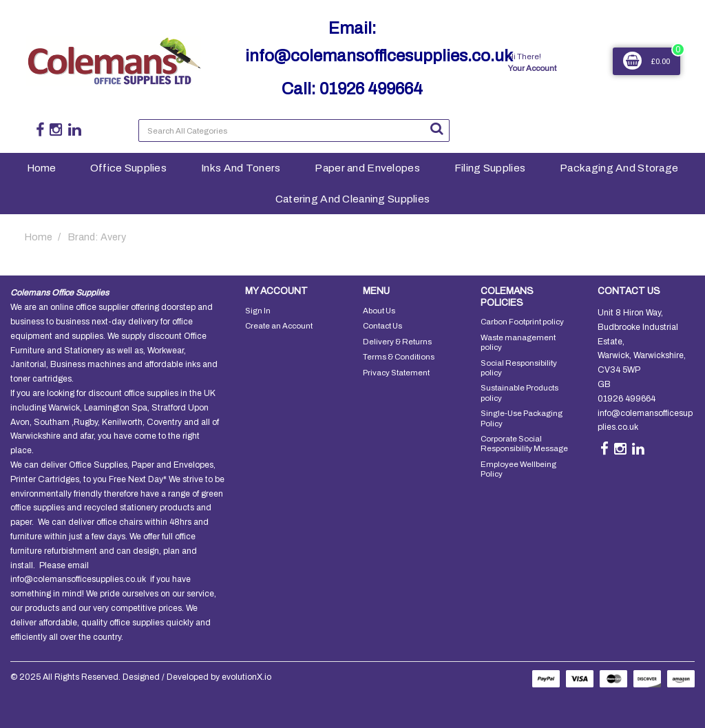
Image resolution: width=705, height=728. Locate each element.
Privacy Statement (396, 373)
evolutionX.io (246, 677)
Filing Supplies (490, 168)
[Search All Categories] (294, 131)
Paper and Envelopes (367, 168)
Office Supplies (128, 168)
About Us (379, 311)
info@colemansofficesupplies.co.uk (379, 56)
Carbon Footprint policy (522, 322)
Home (41, 168)
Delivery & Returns (397, 342)
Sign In (258, 311)
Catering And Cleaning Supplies (353, 199)
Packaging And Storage (619, 168)
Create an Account (279, 326)
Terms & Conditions (399, 357)
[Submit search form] (436, 129)
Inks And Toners (241, 168)
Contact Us (382, 326)
